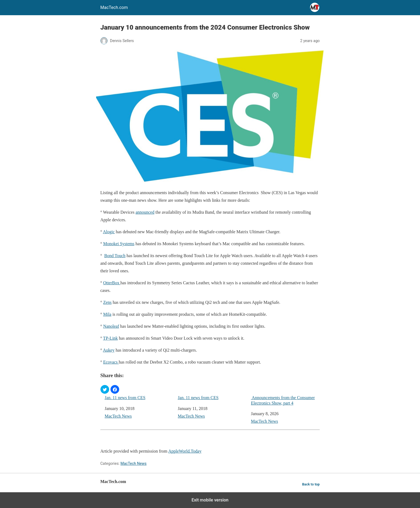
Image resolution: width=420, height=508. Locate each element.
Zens (107, 302)
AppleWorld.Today (185, 451)
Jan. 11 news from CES (125, 398)
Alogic (109, 232)
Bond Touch (115, 256)
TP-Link (110, 338)
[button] (105, 389)
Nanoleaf (111, 326)
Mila (107, 314)
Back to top (311, 484)
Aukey (109, 350)
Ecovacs (111, 362)
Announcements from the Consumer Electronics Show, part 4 (283, 400)
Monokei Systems (119, 244)
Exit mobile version (210, 500)
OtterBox (112, 283)
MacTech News (118, 416)
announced (145, 212)
